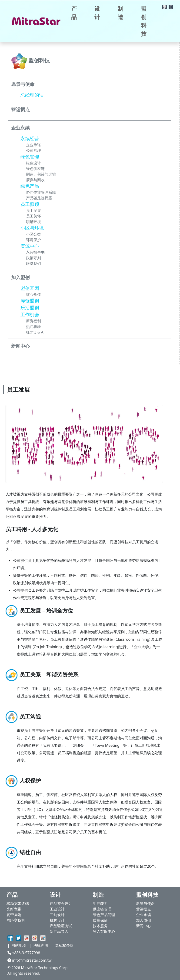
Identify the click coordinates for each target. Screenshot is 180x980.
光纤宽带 (14, 909)
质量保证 (100, 920)
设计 (97, 13)
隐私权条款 (64, 945)
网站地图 (19, 945)
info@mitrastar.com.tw (30, 960)
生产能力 (100, 903)
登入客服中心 (104, 931)
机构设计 (57, 920)
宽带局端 (14, 915)
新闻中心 (143, 926)
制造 (120, 13)
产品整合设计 (61, 903)
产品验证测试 (61, 926)
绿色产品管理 (104, 915)
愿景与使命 (145, 903)
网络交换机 (16, 920)
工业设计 (57, 909)
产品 (74, 13)
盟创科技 (144, 21)
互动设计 (57, 915)
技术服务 (100, 926)
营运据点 (143, 909)
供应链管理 (102, 909)
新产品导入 (59, 931)
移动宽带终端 (18, 903)
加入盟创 (143, 920)
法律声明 (41, 945)
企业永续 (143, 915)
